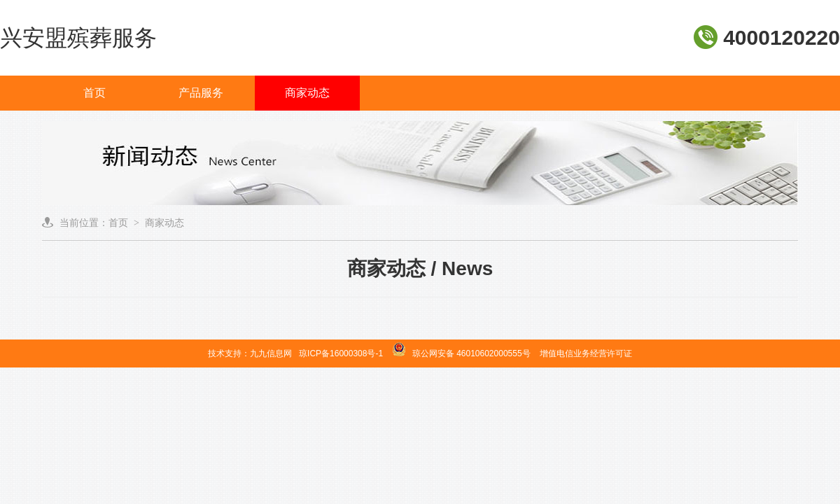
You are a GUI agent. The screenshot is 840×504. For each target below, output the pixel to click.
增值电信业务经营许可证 (586, 353)
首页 (94, 93)
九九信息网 (271, 353)
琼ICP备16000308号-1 (341, 353)
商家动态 (307, 93)
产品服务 (201, 93)
